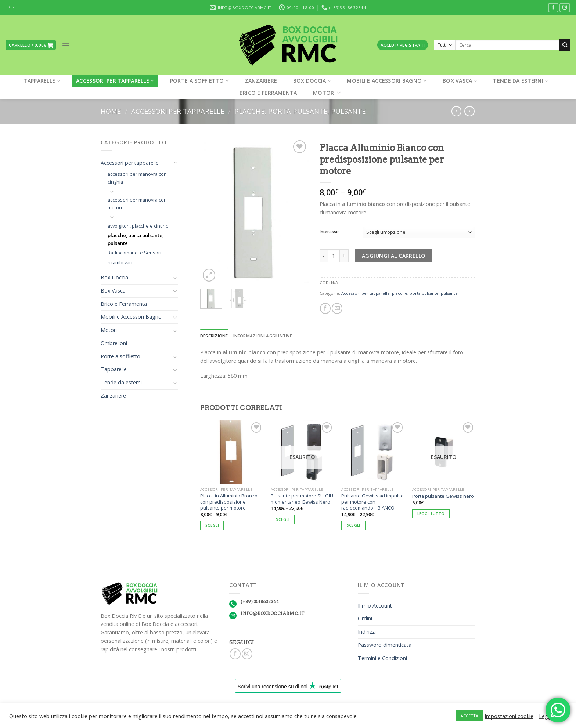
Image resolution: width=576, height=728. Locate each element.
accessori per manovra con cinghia (137, 178)
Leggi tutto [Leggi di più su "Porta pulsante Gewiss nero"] (431, 514)
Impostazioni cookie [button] (509, 716)
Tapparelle (42, 81)
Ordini (365, 618)
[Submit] (565, 45)
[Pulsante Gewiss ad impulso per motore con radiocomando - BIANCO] (373, 452)
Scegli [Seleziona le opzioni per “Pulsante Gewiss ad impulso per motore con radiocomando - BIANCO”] (354, 525)
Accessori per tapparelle (115, 81)
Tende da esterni (521, 81)
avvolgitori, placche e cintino (138, 226)
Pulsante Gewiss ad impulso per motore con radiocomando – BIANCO (372, 502)
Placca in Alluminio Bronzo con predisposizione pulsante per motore (229, 502)
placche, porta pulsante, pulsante (300, 111)
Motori (327, 93)
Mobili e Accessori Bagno (387, 81)
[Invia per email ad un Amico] (337, 308)
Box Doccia (312, 81)
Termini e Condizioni (382, 658)
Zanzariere (261, 81)
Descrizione (214, 336)
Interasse (329, 232)
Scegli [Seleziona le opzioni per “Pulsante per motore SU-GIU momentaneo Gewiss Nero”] (283, 519)
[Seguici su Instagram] (565, 8)
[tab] (214, 336)
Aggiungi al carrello (394, 256)
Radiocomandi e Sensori (134, 253)
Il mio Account (375, 606)
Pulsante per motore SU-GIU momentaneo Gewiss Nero (302, 499)
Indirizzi (367, 632)
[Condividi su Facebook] (325, 308)
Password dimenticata (385, 645)
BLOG (10, 7)
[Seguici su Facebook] (553, 8)
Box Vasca (460, 81)
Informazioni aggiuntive (263, 336)
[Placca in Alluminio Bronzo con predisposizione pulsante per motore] (232, 452)
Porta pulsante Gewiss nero (443, 496)
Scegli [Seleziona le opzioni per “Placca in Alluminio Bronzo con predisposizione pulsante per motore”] (212, 525)
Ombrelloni (114, 343)
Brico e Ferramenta (268, 93)
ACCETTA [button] (469, 716)
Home (111, 111)
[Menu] (66, 45)
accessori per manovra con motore (137, 204)
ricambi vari (120, 262)
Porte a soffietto (199, 81)
